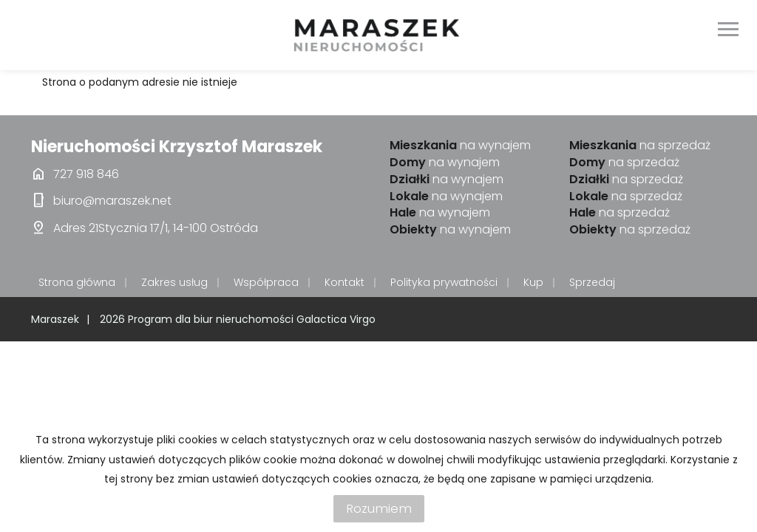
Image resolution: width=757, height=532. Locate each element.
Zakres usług (174, 282)
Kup (533, 282)
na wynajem (460, 146)
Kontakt (344, 282)
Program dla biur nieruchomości (212, 319)
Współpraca (266, 282)
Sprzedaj (592, 282)
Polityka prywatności (444, 282)
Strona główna (77, 282)
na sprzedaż (640, 146)
